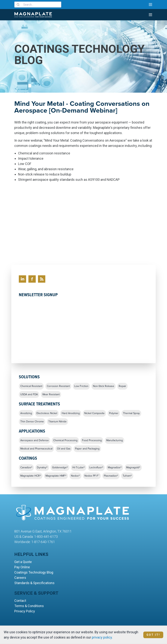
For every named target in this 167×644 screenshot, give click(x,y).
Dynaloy (42, 468)
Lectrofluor (96, 468)
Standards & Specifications (34, 583)
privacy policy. (102, 637)
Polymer (114, 413)
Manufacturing (115, 440)
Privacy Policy (25, 611)
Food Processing (92, 440)
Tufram (127, 476)
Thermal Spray (131, 413)
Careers (20, 578)
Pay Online (22, 567)
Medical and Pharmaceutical (36, 449)
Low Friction (81, 386)
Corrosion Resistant (58, 386)
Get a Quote (23, 562)
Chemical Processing (65, 440)
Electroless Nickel (47, 413)
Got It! (153, 635)
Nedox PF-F (92, 476)
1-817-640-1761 (43, 542)
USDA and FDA (29, 394)
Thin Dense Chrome (32, 422)
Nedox (75, 476)
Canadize (26, 468)
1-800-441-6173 (46, 537)
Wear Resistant (51, 394)
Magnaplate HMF (56, 476)
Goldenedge (60, 468)
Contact (20, 601)
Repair (122, 386)
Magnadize (115, 468)
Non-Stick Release (104, 386)
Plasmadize (111, 476)
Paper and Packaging (87, 449)
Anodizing (26, 413)
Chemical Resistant (31, 386)
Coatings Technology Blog (34, 572)
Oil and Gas (64, 449)
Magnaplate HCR (31, 476)
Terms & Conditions (29, 606)
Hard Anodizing (71, 413)
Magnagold (133, 468)
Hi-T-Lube (79, 468)
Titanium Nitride (57, 422)
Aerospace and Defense (35, 440)
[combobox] (38, 5)
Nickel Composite (94, 413)
